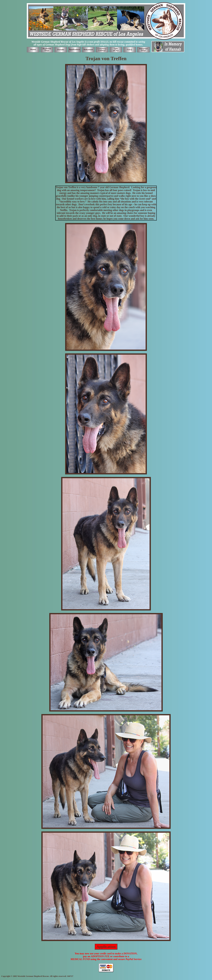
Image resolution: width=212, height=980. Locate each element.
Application (106, 947)
